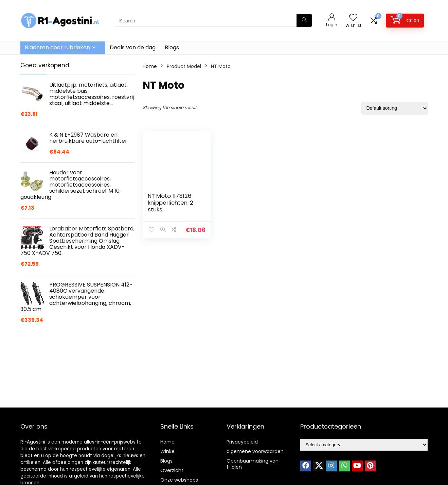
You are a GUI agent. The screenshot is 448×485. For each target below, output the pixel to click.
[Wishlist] (353, 18)
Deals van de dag (133, 47)
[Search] (304, 20)
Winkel (168, 451)
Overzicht (172, 470)
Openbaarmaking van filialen (253, 464)
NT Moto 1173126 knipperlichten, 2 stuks (171, 203)
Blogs (172, 47)
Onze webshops (179, 480)
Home (150, 66)
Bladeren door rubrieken (57, 47)
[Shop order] (395, 108)
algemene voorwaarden (255, 451)
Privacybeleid (242, 442)
